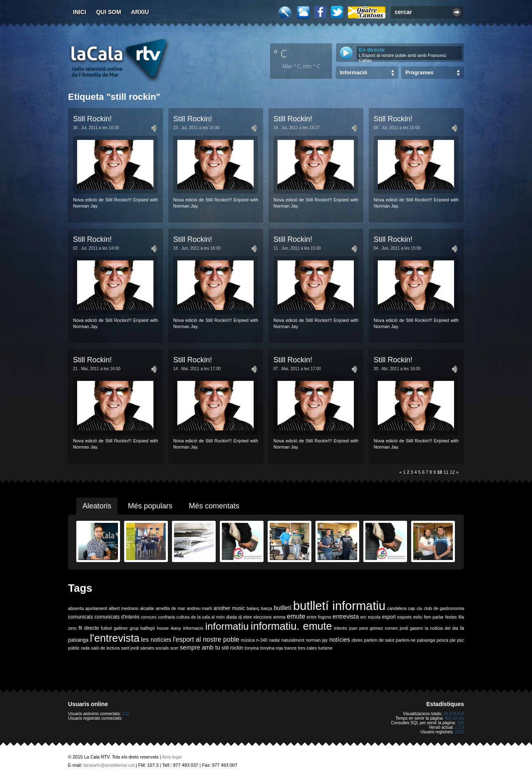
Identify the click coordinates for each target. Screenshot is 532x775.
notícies (340, 640)
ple (453, 640)
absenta (76, 608)
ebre (248, 617)
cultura (183, 617)
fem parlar (434, 617)
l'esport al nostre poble (206, 639)
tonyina (252, 648)
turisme (325, 648)
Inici (80, 12)
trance (291, 648)
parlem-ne (406, 640)
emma (279, 617)
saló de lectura (105, 648)
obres (357, 640)
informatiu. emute (291, 626)
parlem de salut (379, 640)
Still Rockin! (92, 119)
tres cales (307, 648)
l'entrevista (115, 638)
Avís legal (172, 757)
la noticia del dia (441, 628)
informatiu (227, 626)
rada (85, 648)
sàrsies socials (154, 648)
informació (193, 628)
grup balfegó (142, 628)
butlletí (283, 608)
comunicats (81, 617)
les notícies (156, 640)
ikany (176, 628)
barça (267, 608)
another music (229, 608)
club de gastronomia (444, 608)
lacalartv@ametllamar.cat (109, 765)
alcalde (147, 608)
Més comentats (214, 506)
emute (296, 616)
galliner (121, 628)
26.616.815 (454, 714)
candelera (397, 608)
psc (460, 640)
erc (364, 617)
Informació (353, 72)
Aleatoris (97, 506)
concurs (149, 617)
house (163, 628)
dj (240, 617)
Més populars (150, 506)
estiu (418, 617)
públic (74, 648)
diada (231, 617)
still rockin (232, 648)
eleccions (262, 617)
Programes (419, 72)
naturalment (293, 640)
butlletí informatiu (339, 606)
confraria (166, 617)
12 (452, 472)
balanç (253, 608)
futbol (106, 628)
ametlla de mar (170, 608)
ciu (419, 608)
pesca (443, 640)
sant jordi (130, 648)
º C (280, 53)
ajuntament (96, 608)
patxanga (426, 640)
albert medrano (124, 608)
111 (126, 714)
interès (341, 628)
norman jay (317, 640)
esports (404, 617)
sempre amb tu (200, 647)
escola (374, 617)
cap (411, 608)
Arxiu (140, 12)
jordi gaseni (411, 628)
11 (446, 472)
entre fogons (319, 617)
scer (174, 648)
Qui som (109, 12)
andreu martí (199, 608)
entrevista (346, 617)
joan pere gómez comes (374, 628)
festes (451, 617)
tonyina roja (272, 648)
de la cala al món (208, 617)
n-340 (262, 640)
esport (389, 617)
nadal (274, 640)
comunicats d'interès (117, 617)
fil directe (89, 628)
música (248, 640)
